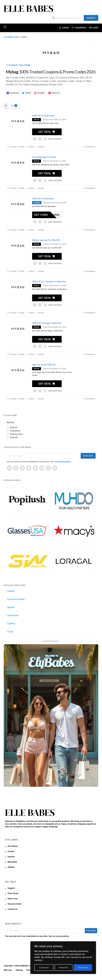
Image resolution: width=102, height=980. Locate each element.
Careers (11, 851)
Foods (10, 632)
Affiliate (11, 867)
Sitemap (19, 970)
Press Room (13, 893)
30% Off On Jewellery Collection (49, 281)
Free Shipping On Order (44, 157)
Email (40, 147)
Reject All (63, 968)
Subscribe (88, 456)
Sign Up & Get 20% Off (44, 364)
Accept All (83, 968)
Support (11, 888)
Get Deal (47, 132)
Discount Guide (14, 904)
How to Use (13, 899)
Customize (44, 968)
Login (94, 28)
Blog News (12, 862)
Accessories (13, 615)
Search (91, 18)
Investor (11, 857)
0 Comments (89, 147)
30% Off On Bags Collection (47, 323)
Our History (13, 846)
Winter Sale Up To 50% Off (46, 240)
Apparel (11, 607)
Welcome (8, 970)
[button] (13, 93)
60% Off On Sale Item (43, 115)
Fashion (11, 591)
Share (31, 147)
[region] (63, 958)
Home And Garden (16, 599)
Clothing (11, 624)
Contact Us (13, 909)
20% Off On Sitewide (43, 198)
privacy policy (64, 462)
